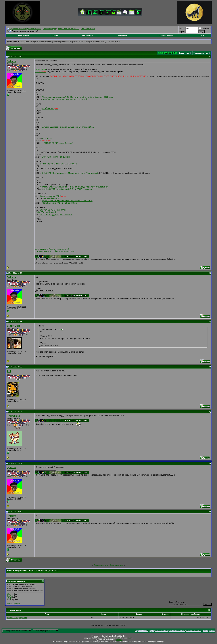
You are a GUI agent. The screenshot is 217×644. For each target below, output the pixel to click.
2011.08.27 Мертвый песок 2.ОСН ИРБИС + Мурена (67, 189)
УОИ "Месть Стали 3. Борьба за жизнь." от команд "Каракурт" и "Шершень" (72, 187)
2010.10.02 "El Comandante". (53, 210)
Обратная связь (141, 631)
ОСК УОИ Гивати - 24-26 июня (56, 157)
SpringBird (13, 416)
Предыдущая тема (101, 565)
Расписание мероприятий (17, 618)
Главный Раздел (49, 29)
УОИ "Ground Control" (46, 212)
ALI (9, 371)
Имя (181, 28)
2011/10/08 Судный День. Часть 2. (56, 214)
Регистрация (24, 35)
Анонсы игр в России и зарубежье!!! (52, 249)
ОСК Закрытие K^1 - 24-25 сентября (59, 203)
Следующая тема (116, 565)
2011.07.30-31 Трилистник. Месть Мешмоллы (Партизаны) (70, 173)
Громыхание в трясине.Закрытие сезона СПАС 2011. (67, 201)
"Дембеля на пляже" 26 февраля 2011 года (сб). (65, 99)
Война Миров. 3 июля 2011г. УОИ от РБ (59, 164)
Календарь (123, 35)
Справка (54, 35)
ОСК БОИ (47, 138)
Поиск (201, 35)
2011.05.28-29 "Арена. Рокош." (58, 143)
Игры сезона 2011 (88, 29)
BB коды (10, 594)
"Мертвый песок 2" (51, 198)
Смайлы (10, 596)
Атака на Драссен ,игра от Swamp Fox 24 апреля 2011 (68, 127)
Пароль (182, 32)
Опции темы (184, 53)
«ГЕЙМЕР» (50, 108)
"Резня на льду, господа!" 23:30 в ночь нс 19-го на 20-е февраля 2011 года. (78, 97)
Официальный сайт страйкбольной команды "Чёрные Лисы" (175, 631)
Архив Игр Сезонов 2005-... (68, 29)
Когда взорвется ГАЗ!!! (53, 196)
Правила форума (13, 603)
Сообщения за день (165, 35)
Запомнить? (205, 29)
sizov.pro (119, 640)
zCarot (131, 638)
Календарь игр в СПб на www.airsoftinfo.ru (55, 251)
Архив (205, 631)
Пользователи (87, 35)
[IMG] (9, 598)
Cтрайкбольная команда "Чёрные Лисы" (25, 29)
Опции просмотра (201, 53)
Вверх (212, 631)
